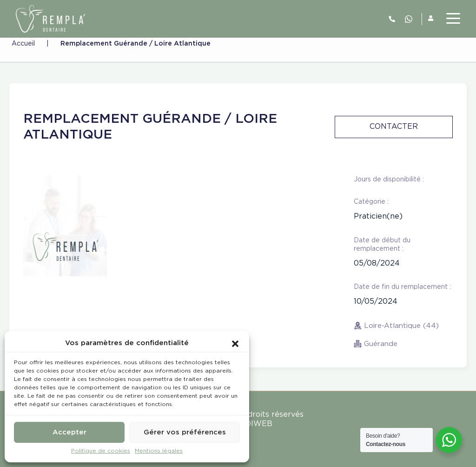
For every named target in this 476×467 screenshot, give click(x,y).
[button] (235, 343)
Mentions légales (159, 451)
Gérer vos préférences (185, 432)
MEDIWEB (253, 424)
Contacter (394, 127)
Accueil (23, 44)
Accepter (69, 432)
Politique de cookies (101, 451)
